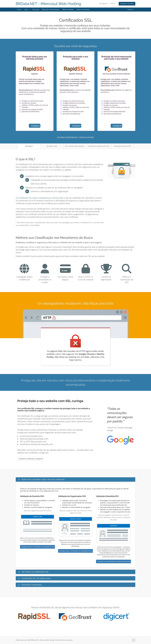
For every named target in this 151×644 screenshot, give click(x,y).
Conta (131, 10)
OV (30, 201)
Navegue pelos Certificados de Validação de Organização (76, 551)
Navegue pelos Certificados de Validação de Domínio (38, 547)
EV (35, 201)
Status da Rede (68, 10)
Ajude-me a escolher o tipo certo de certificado (43, 479)
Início (19, 10)
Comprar (36, 126)
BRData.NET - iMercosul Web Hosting (48, 4)
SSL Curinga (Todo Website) (75, 146)
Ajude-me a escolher (87, 137)
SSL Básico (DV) (52, 146)
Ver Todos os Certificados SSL (67, 137)
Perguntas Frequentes (32, 585)
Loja (27, 10)
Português (104, 4)
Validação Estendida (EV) (122, 146)
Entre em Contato (83, 10)
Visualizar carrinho (127, 4)
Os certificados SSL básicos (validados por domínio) (38, 198)
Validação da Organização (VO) (98, 146)
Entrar (113, 4)
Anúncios (36, 10)
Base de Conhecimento (51, 10)
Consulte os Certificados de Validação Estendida (114, 561)
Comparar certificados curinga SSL (31, 459)
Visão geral (29, 146)
